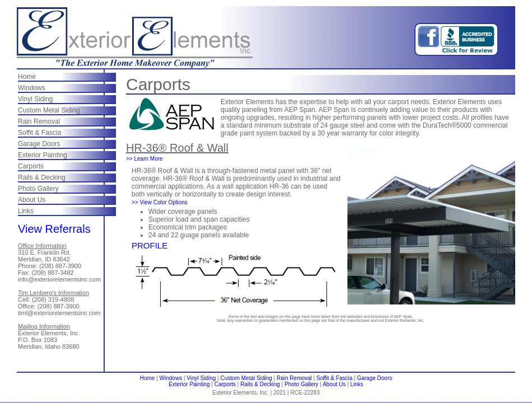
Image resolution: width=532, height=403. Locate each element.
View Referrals (54, 229)
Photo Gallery (38, 189)
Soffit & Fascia (39, 133)
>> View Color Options (160, 202)
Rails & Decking (42, 177)
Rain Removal (39, 121)
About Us (32, 200)
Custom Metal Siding (49, 110)
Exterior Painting (43, 155)
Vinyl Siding (35, 99)
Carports (31, 166)
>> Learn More (144, 159)
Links (26, 211)
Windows (32, 88)
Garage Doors (39, 144)
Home (27, 77)
